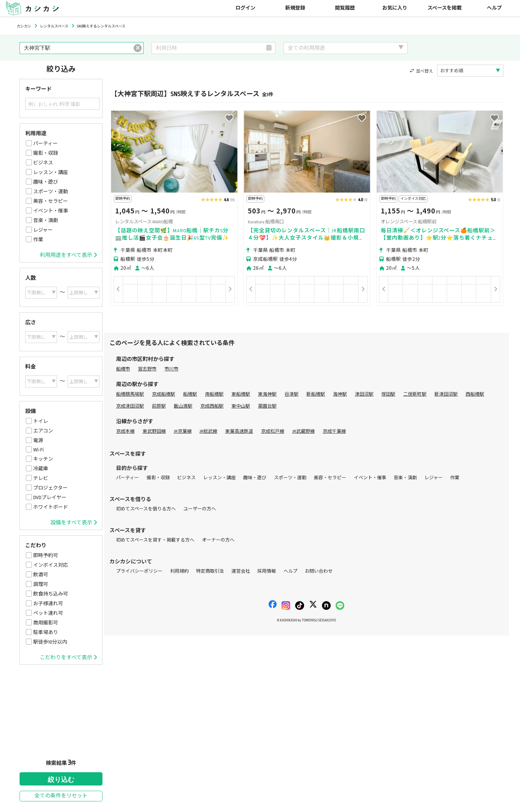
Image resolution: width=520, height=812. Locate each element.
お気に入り (395, 8)
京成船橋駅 (163, 394)
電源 (38, 440)
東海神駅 (267, 394)
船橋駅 (190, 394)
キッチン (43, 459)
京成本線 (125, 431)
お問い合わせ (319, 571)
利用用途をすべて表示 (68, 255)
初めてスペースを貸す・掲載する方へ (155, 540)
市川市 (171, 369)
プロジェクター (50, 488)
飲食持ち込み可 (51, 594)
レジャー (43, 230)
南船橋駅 (214, 394)
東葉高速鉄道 (239, 431)
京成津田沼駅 (130, 406)
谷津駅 (292, 394)
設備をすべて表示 (74, 523)
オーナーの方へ (218, 540)
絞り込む (61, 780)
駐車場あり (46, 632)
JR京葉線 (183, 431)
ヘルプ (494, 8)
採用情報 (267, 571)
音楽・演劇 (46, 220)
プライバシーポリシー (139, 571)
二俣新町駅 (415, 394)
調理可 (41, 584)
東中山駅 (241, 406)
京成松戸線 (273, 431)
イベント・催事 (51, 211)
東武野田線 (154, 431)
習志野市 (147, 369)
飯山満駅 (183, 406)
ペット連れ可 (48, 613)
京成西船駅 (212, 406)
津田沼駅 (364, 394)
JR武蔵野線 (303, 431)
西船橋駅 (475, 394)
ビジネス (43, 163)
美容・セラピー (51, 201)
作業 (38, 240)
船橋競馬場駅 (130, 394)
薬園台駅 (267, 406)
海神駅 (340, 394)
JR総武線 (209, 431)
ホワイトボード (51, 507)
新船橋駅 (316, 394)
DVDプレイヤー (50, 497)
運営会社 (241, 571)
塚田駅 (388, 394)
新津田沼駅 (446, 394)
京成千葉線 (334, 431)
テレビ (41, 478)
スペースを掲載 (445, 8)
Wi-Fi (38, 450)
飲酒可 (41, 575)
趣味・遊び (46, 182)
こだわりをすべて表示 (68, 658)
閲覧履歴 (345, 8)
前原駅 (159, 406)
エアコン (43, 431)
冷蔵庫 (41, 469)
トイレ (41, 421)
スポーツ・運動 (51, 192)
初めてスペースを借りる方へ (146, 509)
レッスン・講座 (51, 172)
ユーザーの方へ (200, 509)
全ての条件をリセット (61, 796)
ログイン (245, 8)
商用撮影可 (46, 623)
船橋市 (123, 369)
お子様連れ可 (48, 604)
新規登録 (295, 8)
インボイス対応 (51, 565)
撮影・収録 (46, 153)
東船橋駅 (241, 394)
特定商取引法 (210, 571)
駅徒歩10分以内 (50, 642)
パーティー (45, 144)
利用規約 (179, 571)
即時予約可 (46, 555)
